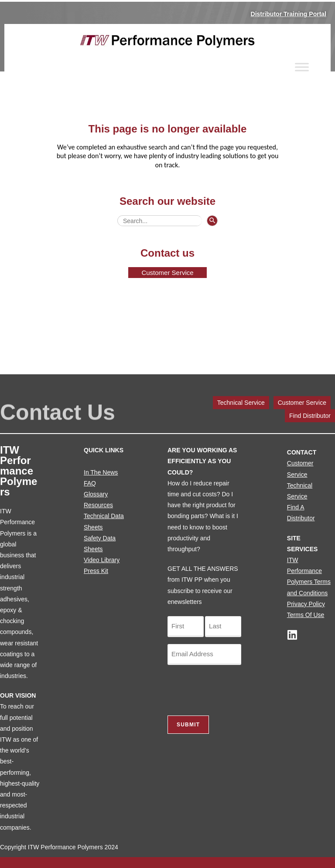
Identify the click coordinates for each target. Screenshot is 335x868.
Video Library (102, 560)
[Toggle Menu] (302, 67)
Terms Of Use (306, 615)
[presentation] (234, 689)
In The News (101, 472)
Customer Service (302, 403)
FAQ (90, 483)
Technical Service (241, 403)
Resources (98, 505)
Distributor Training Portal (289, 14)
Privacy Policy (306, 604)
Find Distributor (310, 416)
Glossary (96, 494)
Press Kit (96, 571)
